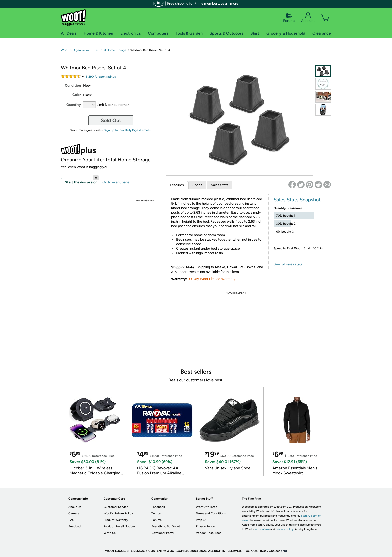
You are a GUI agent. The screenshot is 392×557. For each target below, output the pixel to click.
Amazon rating (101, 77)
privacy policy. (285, 529)
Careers (74, 513)
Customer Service (116, 507)
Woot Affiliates (207, 507)
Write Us (110, 533)
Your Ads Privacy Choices (263, 551)
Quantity (74, 105)
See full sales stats (288, 264)
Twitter (157, 513)
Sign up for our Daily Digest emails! (128, 130)
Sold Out (111, 120)
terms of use (262, 529)
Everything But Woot (166, 526)
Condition (73, 86)
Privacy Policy (205, 526)
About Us (75, 507)
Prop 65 (201, 520)
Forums (289, 18)
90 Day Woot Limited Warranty (212, 279)
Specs (197, 185)
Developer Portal (163, 533)
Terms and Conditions (211, 513)
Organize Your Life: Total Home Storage (100, 50)
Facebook (158, 507)
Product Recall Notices (120, 526)
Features (177, 185)
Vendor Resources (209, 533)
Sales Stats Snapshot (297, 200)
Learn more (230, 4)
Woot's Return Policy (118, 513)
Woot (65, 50)
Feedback (75, 526)
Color (77, 95)
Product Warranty (116, 520)
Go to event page (116, 182)
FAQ (71, 520)
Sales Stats (220, 185)
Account (308, 18)
